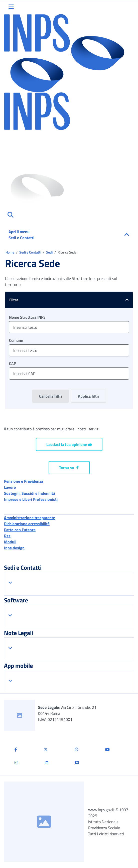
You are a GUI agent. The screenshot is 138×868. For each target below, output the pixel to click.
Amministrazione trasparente (30, 518)
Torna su (69, 468)
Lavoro (10, 487)
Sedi (50, 252)
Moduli (10, 542)
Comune (16, 340)
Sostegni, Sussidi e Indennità (30, 493)
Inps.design (14, 548)
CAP (13, 363)
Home (10, 252)
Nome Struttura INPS (27, 317)
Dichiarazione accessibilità (27, 524)
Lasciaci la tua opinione (69, 444)
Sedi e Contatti (31, 252)
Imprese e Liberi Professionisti (31, 499)
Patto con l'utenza (20, 530)
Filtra (71, 300)
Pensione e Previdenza (24, 481)
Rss (7, 536)
